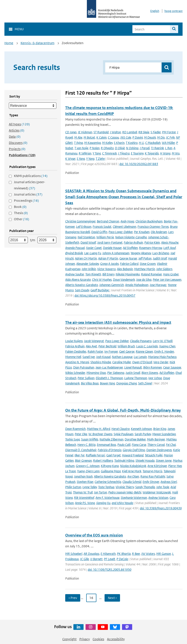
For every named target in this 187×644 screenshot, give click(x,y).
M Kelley (107, 143)
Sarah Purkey (143, 434)
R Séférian (85, 153)
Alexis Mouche (170, 242)
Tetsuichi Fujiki (154, 455)
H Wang (165, 153)
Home (9, 43)
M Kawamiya (93, 143)
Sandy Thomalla (145, 487)
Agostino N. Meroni (77, 362)
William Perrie (105, 237)
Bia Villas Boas (90, 383)
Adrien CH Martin (86, 258)
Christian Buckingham (149, 221)
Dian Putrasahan (84, 367)
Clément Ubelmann (124, 227)
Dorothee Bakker (135, 439)
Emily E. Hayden (164, 351)
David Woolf (88, 242)
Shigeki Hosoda (145, 460)
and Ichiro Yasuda (122, 503)
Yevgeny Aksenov (141, 253)
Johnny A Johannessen (116, 253)
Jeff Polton (145, 258)
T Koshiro (132, 143)
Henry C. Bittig (86, 445)
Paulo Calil (124, 445)
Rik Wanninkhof (84, 498)
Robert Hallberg (103, 460)
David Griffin (99, 232)
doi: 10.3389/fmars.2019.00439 (161, 508)
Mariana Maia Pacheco (162, 357)
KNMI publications (31, 176)
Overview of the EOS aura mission (94, 535)
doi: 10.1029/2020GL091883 (139, 164)
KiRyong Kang (110, 466)
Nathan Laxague (122, 357)
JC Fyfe (170, 137)
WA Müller (168, 143)
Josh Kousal (103, 357)
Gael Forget (114, 455)
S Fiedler (156, 132)
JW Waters (148, 554)
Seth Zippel (145, 383)
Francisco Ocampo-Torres (153, 227)
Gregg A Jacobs (109, 264)
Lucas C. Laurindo (147, 346)
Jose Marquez (158, 285)
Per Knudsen (142, 232)
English (155, 11)
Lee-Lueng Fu (93, 253)
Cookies (98, 639)
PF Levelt (110, 559)
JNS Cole (126, 137)
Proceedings (26, 201)
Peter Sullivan (86, 378)
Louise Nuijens (74, 341)
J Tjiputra (124, 153)
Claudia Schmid (132, 482)
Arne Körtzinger (157, 466)
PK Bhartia (124, 554)
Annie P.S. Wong (85, 503)
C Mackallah (153, 143)
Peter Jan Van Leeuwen (167, 280)
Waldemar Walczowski (157, 492)
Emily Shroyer (151, 482)
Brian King (160, 429)
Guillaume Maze (111, 471)
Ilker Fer (79, 455)
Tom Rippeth (93, 274)
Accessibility (116, 639)
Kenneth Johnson (141, 429)
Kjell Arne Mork (132, 471)
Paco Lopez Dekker (117, 341)
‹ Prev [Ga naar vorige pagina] (73, 598)
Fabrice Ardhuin (133, 242)
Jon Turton (100, 492)
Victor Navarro (106, 269)
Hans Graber (171, 274)
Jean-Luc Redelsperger (109, 367)
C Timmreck (109, 153)
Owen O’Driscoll (142, 362)
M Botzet (89, 137)
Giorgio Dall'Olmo (134, 450)
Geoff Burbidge (100, 290)
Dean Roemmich (75, 429)
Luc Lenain (140, 357)
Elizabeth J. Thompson (109, 378)
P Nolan (94, 148)
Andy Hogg (127, 221)
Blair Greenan (83, 460)
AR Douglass (91, 554)
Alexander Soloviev (88, 264)
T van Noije (81, 148)
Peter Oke (81, 434)
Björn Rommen (153, 367)
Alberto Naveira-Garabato (82, 285)
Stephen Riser (85, 482)
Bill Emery (108, 274)
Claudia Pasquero (141, 341)
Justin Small (133, 373)
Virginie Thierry (125, 487)
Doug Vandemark (124, 280)
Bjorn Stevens (150, 373)
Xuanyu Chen (167, 346)
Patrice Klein (152, 242)
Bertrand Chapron (108, 221)
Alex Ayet (91, 346)
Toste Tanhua (106, 487)
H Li (141, 143)
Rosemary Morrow (151, 248)
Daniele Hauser (112, 248)
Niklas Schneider (75, 373)
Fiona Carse (139, 445)
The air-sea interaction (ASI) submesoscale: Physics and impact (118, 322)
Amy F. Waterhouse (107, 498)
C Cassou (113, 137)
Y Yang (90, 159)
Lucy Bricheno (161, 253)
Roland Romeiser (151, 274)
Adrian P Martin (108, 258)
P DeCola (122, 559)
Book (20, 207)
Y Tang (97, 153)
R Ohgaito (107, 148)
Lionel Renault (133, 367)
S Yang (81, 159)
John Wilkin (89, 269)
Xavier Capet (94, 248)
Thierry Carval (156, 445)
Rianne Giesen (144, 351)
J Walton (115, 132)
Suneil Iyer (89, 357)
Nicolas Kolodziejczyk (133, 466)
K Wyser (70, 159)
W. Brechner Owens (100, 434)
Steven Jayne (164, 460)
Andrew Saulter (75, 274)
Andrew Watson (158, 498)
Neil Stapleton (86, 237)
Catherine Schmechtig (108, 482)
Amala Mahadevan (137, 285)
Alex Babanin (125, 269)
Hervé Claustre (120, 429)
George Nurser (128, 258)
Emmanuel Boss (106, 445)
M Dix (161, 137)
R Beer (136, 554)
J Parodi (145, 148)
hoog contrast (174, 11)
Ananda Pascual (75, 248)
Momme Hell (73, 357)
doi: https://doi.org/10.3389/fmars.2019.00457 (105, 295)
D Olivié (120, 148)
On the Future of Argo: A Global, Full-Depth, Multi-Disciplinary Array (123, 410)
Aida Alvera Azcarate (78, 280)
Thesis (21, 213)
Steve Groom (148, 264)
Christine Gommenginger (80, 221)
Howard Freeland (133, 455)
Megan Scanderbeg (164, 434)
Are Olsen (133, 476)
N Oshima (132, 148)
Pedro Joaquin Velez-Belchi (125, 492)
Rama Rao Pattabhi (153, 476)
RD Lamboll (130, 132)
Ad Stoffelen (130, 248)
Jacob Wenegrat (94, 341)
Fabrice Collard (129, 264)
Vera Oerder (161, 362)
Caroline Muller (122, 362)
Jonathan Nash (83, 476)
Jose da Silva (144, 280)
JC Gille (84, 559)
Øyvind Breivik (74, 253)
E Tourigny (137, 153)
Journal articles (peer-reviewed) (30, 185)
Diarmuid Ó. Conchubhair (81, 450)
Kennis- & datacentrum (37, 43)
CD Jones (71, 132)
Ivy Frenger (111, 351)
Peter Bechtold (107, 346)
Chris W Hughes (102, 280)
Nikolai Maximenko (128, 274)
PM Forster (169, 132)
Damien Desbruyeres (159, 450)
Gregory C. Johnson (88, 466)
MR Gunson (164, 554)
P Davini (138, 137)
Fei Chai (171, 445)
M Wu (176, 153)
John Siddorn (164, 269)
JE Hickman (85, 132)
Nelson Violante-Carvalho (131, 237)
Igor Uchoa (155, 378)
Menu (19, 29)
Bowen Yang (107, 383)
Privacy (85, 639)
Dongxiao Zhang (127, 383)
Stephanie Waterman (134, 498)
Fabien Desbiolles (76, 351)
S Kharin (119, 143)
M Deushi (150, 137)
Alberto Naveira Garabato (110, 476)
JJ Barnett (96, 559)
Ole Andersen (159, 232)
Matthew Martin (145, 269)
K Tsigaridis (152, 153)
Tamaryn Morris (152, 471)
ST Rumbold (101, 132)
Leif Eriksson (84, 227)
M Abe (78, 137)
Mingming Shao (96, 373)
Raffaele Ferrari (95, 455)
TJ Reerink (157, 148)
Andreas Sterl (169, 482)
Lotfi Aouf (170, 248)
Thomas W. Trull (83, 492)
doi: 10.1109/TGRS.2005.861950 (110, 570)
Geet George (127, 351)
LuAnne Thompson (136, 378)
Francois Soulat (102, 227)
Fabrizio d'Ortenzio (110, 450)
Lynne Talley (90, 487)
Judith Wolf (160, 258)
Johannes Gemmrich (112, 285)
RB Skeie (144, 132)
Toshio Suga (73, 439)
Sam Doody (82, 290)
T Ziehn (100, 159)
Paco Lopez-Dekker (121, 232)
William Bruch (126, 346)
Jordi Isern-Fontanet (110, 242)
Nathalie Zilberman (111, 439)
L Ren (169, 148)
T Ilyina (78, 143)
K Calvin (101, 137)
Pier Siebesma (116, 373)
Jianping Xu (103, 503)
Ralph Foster (95, 351)
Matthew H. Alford (98, 429)
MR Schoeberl (74, 554)
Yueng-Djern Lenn (88, 471)
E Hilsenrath (108, 554)
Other (22, 219)
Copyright (69, 639)
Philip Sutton (73, 487)
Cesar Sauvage (172, 367)
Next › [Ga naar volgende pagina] (112, 598)
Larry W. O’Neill (163, 341)
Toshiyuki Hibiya (124, 460)
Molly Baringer (156, 439)
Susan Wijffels (90, 439)
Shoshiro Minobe (101, 362)
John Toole (163, 487)
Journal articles (28, 194)
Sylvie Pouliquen (123, 434)
